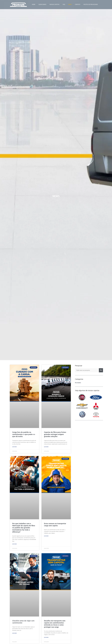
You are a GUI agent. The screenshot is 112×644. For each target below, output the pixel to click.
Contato (78, 5)
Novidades (78, 383)
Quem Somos (42, 5)
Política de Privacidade (91, 5)
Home (34, 5)
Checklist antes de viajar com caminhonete (23, 622)
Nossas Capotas (55, 5)
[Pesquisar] (101, 370)
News (70, 5)
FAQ (64, 5)
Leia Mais (15, 447)
